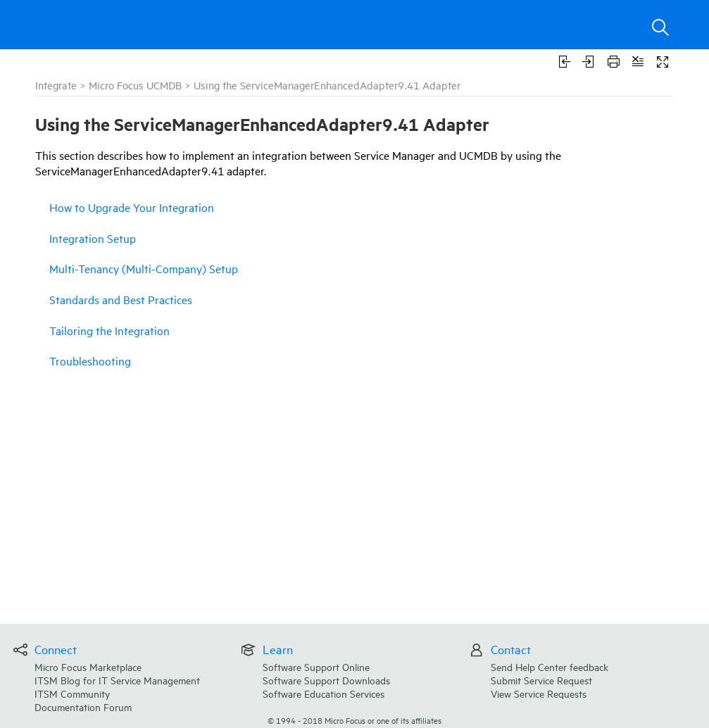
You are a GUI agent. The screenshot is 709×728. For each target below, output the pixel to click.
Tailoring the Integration (109, 330)
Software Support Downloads (326, 680)
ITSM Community (72, 693)
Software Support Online (316, 666)
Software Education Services (324, 693)
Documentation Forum (83, 707)
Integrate (56, 85)
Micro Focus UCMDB (135, 85)
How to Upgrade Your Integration (132, 207)
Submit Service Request (541, 680)
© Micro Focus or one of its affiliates (354, 720)
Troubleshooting (90, 360)
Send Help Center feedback (550, 666)
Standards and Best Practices (121, 299)
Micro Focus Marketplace (88, 666)
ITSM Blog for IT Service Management (117, 680)
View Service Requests (539, 693)
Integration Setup (93, 238)
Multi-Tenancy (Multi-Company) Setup (144, 268)
